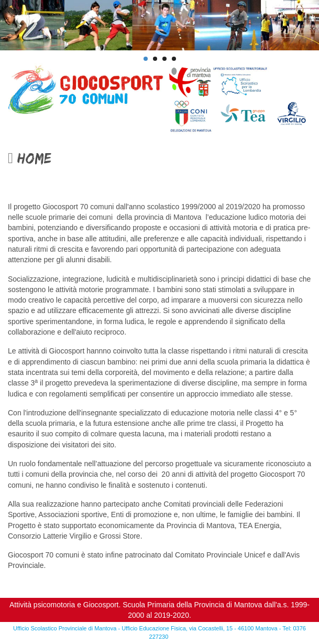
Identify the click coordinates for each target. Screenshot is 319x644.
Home (30, 158)
